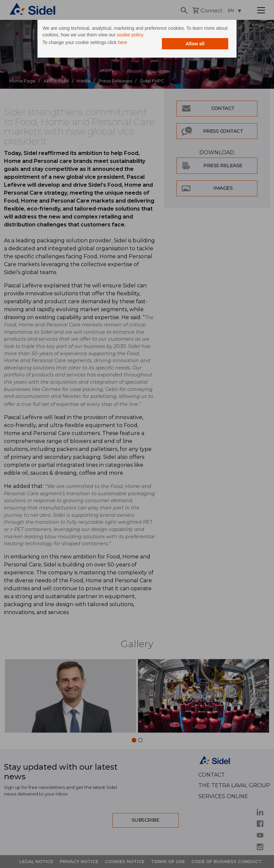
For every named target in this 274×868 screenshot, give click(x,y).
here (122, 42)
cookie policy (130, 35)
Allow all (195, 44)
